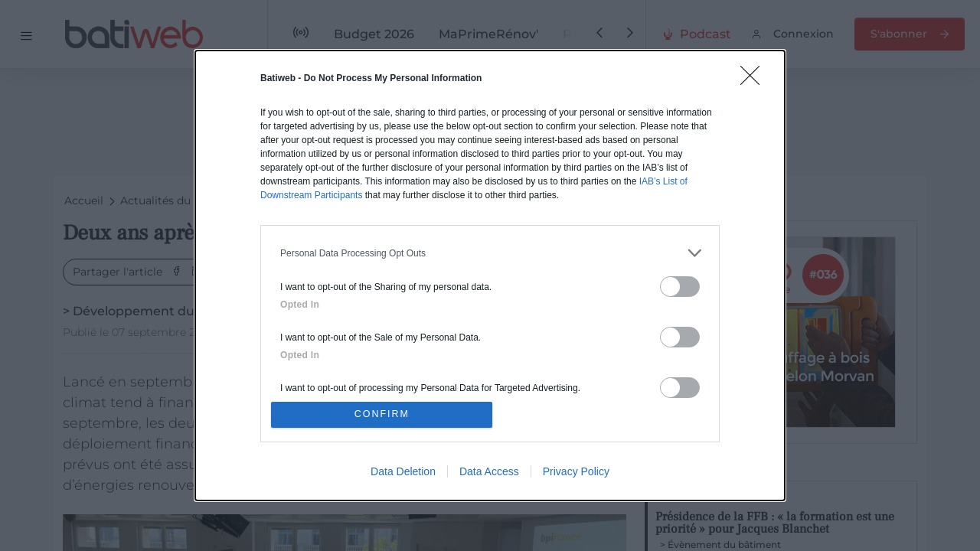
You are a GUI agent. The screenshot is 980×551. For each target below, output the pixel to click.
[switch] (680, 284)
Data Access (489, 474)
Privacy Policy (576, 474)
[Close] (755, 78)
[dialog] (490, 275)
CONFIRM (385, 414)
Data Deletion (403, 474)
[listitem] (490, 251)
